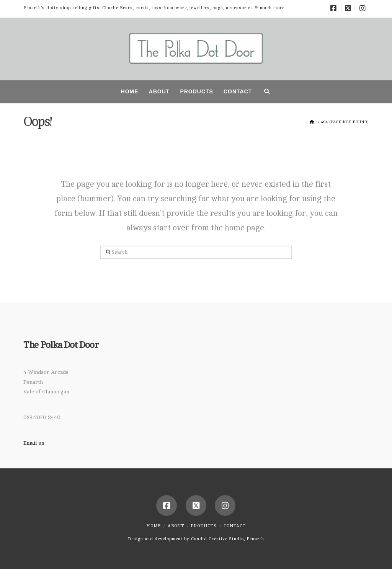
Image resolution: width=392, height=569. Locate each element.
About (176, 526)
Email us (34, 443)
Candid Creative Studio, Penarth (228, 539)
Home (154, 526)
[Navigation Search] (267, 92)
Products (204, 526)
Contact (235, 526)
